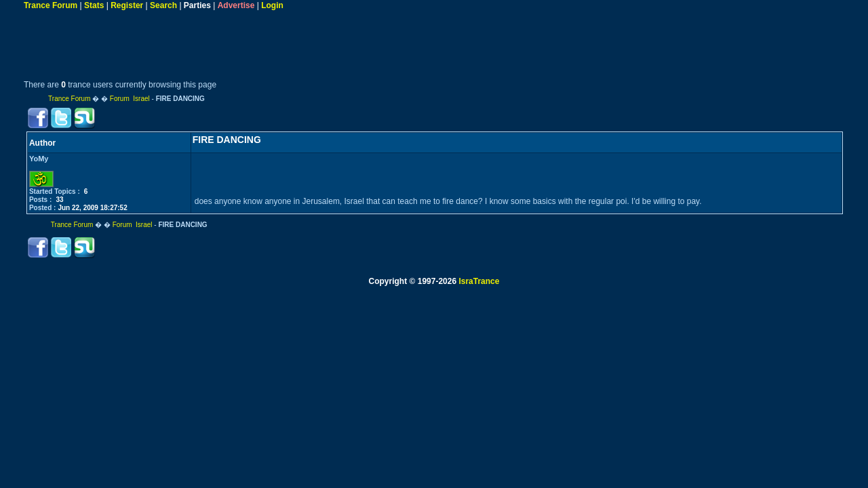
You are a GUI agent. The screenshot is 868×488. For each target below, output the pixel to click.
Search (163, 5)
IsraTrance (479, 281)
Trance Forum (51, 5)
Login (272, 5)
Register (127, 5)
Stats (94, 5)
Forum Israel (130, 99)
